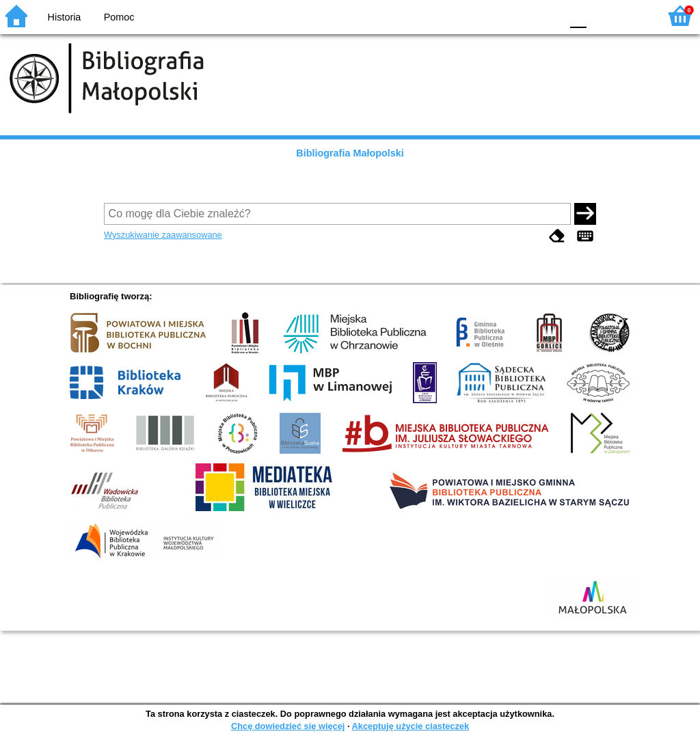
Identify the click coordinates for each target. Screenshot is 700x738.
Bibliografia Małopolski (350, 153)
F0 (578, 15)
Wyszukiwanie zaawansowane (163, 235)
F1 (602, 15)
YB (519, 15)
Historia (65, 17)
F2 (633, 15)
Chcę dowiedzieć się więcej (288, 726)
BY (547, 15)
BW (492, 15)
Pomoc (119, 17)
